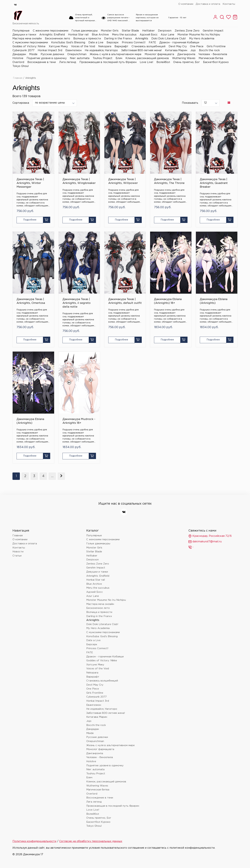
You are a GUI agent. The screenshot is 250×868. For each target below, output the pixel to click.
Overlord (18, 62)
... (52, 476)
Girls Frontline (216, 47)
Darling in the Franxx (118, 39)
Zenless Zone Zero (187, 31)
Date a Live (96, 43)
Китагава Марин (176, 50)
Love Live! (146, 62)
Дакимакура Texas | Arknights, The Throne (169, 181)
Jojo (193, 50)
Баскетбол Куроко (216, 62)
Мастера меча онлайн (27, 39)
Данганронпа (186, 54)
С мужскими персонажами (30, 43)
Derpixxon (165, 31)
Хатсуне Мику (58, 47)
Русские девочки (52, 54)
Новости (18, 552)
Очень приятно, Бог (187, 62)
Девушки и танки (24, 35)
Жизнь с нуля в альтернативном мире (116, 54)
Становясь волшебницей (148, 47)
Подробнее (30, 220)
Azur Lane (167, 35)
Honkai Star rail (78, 35)
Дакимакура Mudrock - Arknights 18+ (79, 421)
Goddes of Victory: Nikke (29, 47)
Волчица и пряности (87, 39)
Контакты (229, 4)
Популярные (21, 31)
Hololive (18, 58)
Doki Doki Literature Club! (169, 39)
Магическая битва (211, 58)
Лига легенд (68, 62)
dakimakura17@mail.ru (205, 542)
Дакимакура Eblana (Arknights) (214, 301)
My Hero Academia (202, 39)
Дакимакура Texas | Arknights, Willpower (123, 181)
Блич (119, 58)
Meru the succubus (124, 35)
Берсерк (113, 43)
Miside (33, 54)
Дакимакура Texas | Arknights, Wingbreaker (79, 181)
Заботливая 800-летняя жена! (141, 50)
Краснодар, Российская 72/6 (210, 536)
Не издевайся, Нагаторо (101, 50)
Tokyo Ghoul (21, 66)
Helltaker (148, 31)
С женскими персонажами (51, 31)
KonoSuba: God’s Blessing (68, 43)
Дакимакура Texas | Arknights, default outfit (125, 301)
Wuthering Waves (184, 58)
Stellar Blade (130, 31)
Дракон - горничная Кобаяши (179, 43)
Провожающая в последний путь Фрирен (108, 62)
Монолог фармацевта (159, 54)
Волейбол (163, 62)
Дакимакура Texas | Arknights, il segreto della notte (77, 303)
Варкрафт (121, 47)
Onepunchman (77, 54)
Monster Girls (110, 31)
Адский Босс (149, 35)
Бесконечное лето (57, 39)
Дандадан (19, 54)
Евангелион (73, 50)
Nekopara (105, 47)
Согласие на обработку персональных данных (91, 841)
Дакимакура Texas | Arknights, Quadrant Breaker (214, 183)
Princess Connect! (134, 43)
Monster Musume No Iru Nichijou (199, 35)
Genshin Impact (213, 31)
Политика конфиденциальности (34, 841)
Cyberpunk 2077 (23, 50)
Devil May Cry (178, 47)
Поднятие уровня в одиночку (47, 58)
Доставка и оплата (208, 4)
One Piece (197, 47)
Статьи (17, 556)
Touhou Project (103, 58)
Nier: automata (80, 58)
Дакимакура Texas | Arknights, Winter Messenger (30, 183)
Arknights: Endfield (52, 35)
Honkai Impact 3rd (50, 50)
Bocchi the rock (209, 50)
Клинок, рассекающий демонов (147, 58)
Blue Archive (100, 35)
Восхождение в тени (42, 62)
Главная (18, 78)
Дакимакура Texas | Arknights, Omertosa (31, 301)
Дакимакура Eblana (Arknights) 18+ (168, 301)
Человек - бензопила (213, 54)
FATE (152, 43)
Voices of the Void (83, 47)
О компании (186, 4)
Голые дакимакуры (85, 31)
